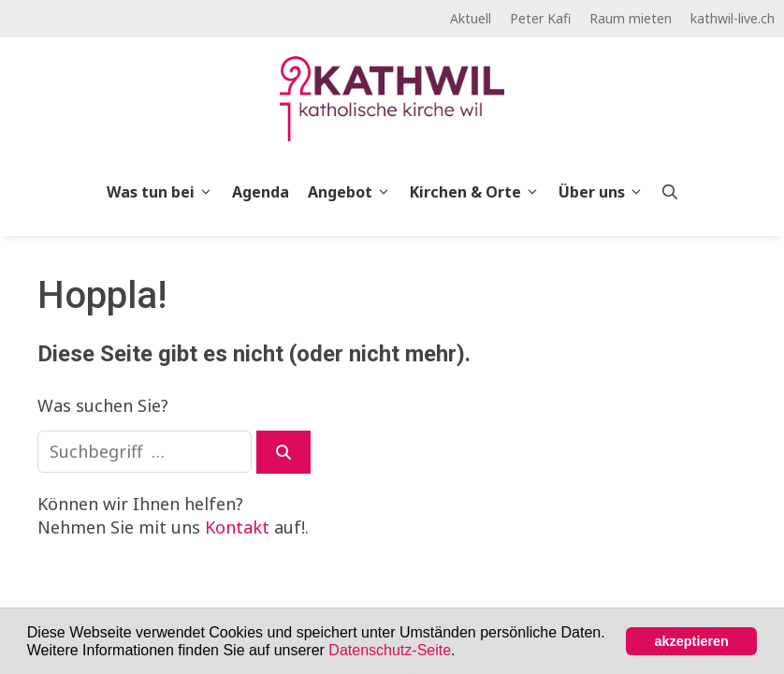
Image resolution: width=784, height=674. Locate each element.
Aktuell (471, 18)
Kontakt (237, 527)
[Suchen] (283, 452)
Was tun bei (165, 192)
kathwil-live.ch (733, 18)
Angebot (354, 192)
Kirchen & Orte (479, 192)
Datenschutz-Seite (390, 650)
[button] (462, 652)
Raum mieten (631, 18)
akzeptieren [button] (692, 641)
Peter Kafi (540, 18)
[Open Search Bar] (670, 192)
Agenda (261, 192)
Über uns (606, 192)
